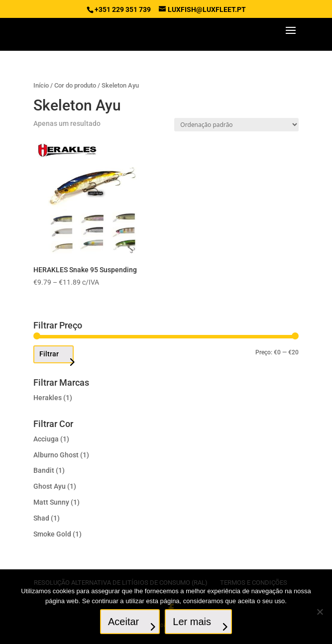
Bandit (44, 470)
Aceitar (123, 622)
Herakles (48, 398)
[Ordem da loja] (236, 125)
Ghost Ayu (50, 486)
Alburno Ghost (56, 455)
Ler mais (192, 622)
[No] (320, 612)
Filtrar (49, 354)
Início (41, 85)
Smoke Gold (52, 534)
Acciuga (46, 439)
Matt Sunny (51, 502)
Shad (41, 518)
